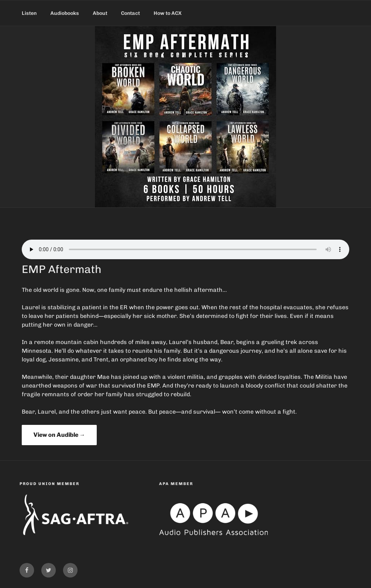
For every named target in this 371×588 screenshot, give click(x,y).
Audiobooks (65, 13)
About (100, 13)
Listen (29, 13)
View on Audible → (59, 435)
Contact (130, 13)
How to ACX (168, 13)
